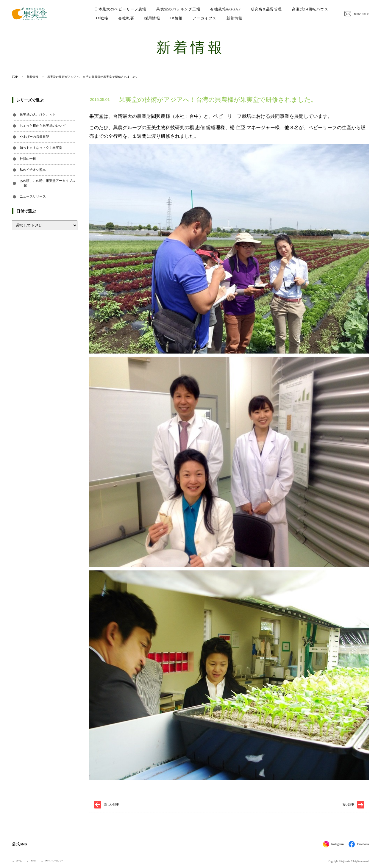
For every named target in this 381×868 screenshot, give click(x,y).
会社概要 (173, 18)
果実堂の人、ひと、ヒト (38, 115)
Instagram (333, 844)
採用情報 (199, 18)
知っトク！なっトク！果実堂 (41, 148)
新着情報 (281, 18)
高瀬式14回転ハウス (113, 18)
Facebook (359, 844)
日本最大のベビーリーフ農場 (120, 10)
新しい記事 (112, 804)
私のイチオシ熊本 (33, 170)
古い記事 (348, 804)
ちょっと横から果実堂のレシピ (43, 126)
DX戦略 (148, 18)
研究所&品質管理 (267, 10)
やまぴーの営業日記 (34, 137)
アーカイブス (251, 18)
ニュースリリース (33, 197)
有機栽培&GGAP (226, 10)
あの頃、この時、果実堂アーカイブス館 (47, 183)
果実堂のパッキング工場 (178, 10)
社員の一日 (28, 159)
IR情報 (223, 18)
